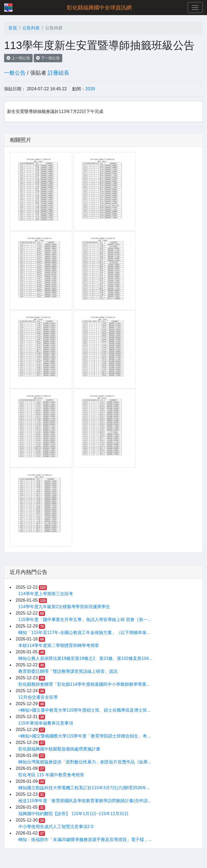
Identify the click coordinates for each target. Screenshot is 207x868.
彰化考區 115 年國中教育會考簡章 (51, 775)
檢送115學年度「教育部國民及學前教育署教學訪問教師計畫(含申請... (85, 801)
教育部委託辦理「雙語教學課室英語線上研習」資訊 (68, 671)
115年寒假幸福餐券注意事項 (46, 723)
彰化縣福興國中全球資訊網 (99, 8)
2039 (90, 89)
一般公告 (15, 73)
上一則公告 (18, 58)
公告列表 (31, 28)
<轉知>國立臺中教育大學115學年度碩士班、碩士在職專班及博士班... (84, 710)
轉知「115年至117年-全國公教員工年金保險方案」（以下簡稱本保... (84, 633)
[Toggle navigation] (195, 8)
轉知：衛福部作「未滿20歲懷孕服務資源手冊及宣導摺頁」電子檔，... (85, 840)
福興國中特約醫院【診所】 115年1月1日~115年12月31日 (73, 814)
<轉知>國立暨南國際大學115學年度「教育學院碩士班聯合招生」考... (84, 736)
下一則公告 (48, 58)
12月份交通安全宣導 (38, 697)
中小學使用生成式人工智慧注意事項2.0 (56, 827)
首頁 (13, 28)
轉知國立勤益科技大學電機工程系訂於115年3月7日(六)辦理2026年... (84, 788)
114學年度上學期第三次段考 (46, 594)
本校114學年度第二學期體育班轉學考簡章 (59, 645)
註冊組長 (58, 73)
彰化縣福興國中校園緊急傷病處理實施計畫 (59, 749)
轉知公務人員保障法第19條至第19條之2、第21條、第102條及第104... (85, 658)
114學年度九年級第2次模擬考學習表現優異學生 (64, 607)
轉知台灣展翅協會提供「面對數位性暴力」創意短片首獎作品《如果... (85, 762)
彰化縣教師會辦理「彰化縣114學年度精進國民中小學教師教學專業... (84, 684)
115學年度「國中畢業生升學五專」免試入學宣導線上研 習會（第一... (85, 620)
